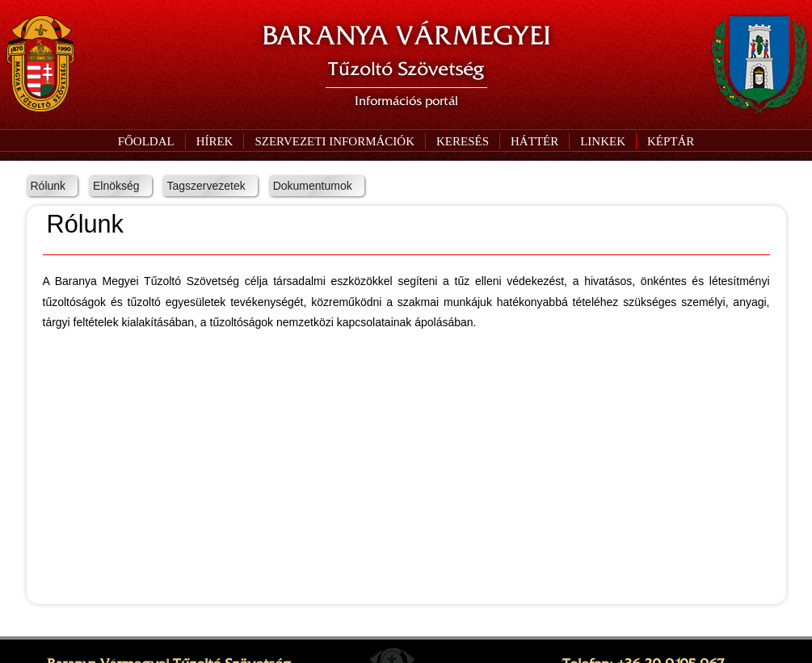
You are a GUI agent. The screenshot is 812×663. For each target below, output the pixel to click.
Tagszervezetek (206, 186)
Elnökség (116, 186)
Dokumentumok (313, 186)
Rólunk (48, 186)
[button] (334, 141)
